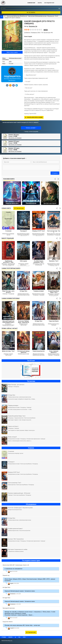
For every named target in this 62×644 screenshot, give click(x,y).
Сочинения (8, 231)
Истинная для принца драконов (23, 352)
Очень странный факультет (54, 352)
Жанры (40, 3)
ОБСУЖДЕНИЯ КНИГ (49, 3)
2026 (10, 62)
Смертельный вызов (39, 351)
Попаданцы (6, 59)
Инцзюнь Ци (51, 16)
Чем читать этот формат (15, 138)
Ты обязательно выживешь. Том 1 (39, 262)
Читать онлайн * (31, 128)
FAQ (19, 637)
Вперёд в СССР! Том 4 (39, 231)
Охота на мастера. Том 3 (54, 232)
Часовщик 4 (23, 231)
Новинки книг (31, 3)
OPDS (24, 637)
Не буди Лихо (23, 291)
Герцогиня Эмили (54, 321)
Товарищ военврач (39, 291)
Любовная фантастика (15, 58)
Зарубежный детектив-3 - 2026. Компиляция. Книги (8, 262)
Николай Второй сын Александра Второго (8, 322)
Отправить (55, 173)
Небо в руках (23, 261)
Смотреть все (19, 208)
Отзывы (4, 637)
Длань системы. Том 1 (8, 351)
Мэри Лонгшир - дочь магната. (8, 292)
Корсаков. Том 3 (54, 261)
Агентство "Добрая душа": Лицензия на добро (23, 322)
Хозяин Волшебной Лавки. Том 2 (54, 292)
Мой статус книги (12, 52)
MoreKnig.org (12, 3)
